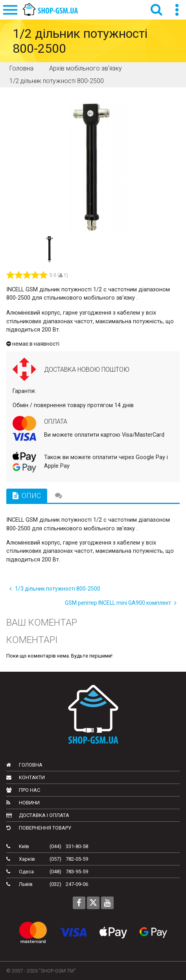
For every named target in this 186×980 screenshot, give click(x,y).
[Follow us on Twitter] (93, 903)
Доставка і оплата (38, 815)
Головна (24, 765)
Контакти (26, 777)
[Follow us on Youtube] (107, 903)
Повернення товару (39, 828)
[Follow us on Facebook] (79, 903)
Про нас (23, 790)
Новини (23, 803)
